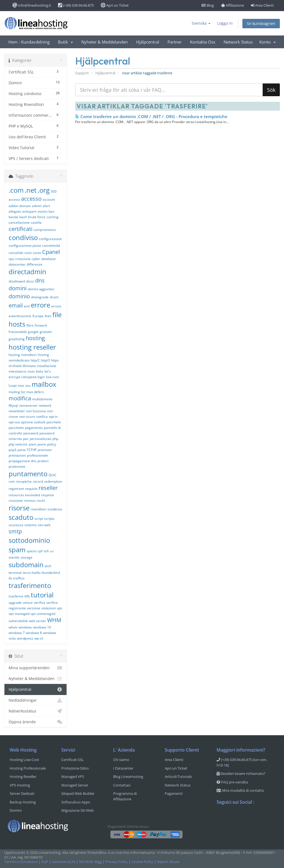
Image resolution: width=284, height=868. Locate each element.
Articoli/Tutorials (178, 777)
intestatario (17, 371)
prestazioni (17, 455)
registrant (16, 489)
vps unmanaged (43, 614)
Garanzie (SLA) (64, 862)
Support (82, 73)
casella (36, 222)
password (31, 433)
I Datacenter (123, 768)
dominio (19, 296)
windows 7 (17, 633)
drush (54, 297)
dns (40, 280)
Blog (208, 5)
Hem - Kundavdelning (29, 42)
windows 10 (42, 627)
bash (23, 217)
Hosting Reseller (23, 777)
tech (48, 566)
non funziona (36, 411)
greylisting (17, 339)
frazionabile (18, 332)
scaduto (21, 517)
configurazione (50, 239)
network (45, 405)
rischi (41, 501)
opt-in (53, 417)
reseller (48, 488)
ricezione (16, 501)
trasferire (16, 596)
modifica (20, 398)
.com (16, 190)
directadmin (27, 272)
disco (30, 281)
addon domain (20, 206)
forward (41, 325)
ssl (52, 551)
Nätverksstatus (35, 711)
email (16, 305)
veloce (28, 603)
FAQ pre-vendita (232, 782)
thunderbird (51, 573)
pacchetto (16, 428)
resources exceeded (24, 495)
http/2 (35, 360)
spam (17, 550)
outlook (40, 422)
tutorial (42, 595)
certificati (21, 229)
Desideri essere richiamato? (241, 773)
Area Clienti (262, 5)
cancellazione (19, 222)
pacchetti (54, 422)
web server (37, 621)
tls (10, 578)
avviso (43, 211)
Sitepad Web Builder (78, 793)
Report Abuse (168, 862)
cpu (11, 259)
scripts (49, 519)
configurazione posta (25, 245)
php (55, 439)
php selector (18, 444)
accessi (14, 199)
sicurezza (16, 525)
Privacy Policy (117, 862)
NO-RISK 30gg (90, 862)
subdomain (26, 565)
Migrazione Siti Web (78, 810)
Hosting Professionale (28, 768)
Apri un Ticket (115, 5)
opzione (27, 422)
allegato (15, 211)
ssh (46, 551)
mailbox (44, 384)
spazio (32, 551)
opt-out (14, 422)
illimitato (29, 366)
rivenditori (38, 509)
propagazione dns (22, 461)
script (39, 519)
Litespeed (29, 377)
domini (18, 288)
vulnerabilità (18, 621)
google (33, 332)
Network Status (238, 42)
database (49, 259)
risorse (19, 508)
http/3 (45, 360)
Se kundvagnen (261, 23)
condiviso (23, 237)
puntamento (28, 474)
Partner (175, 42)
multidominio (42, 399)
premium (45, 450)
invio (31, 371)
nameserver (28, 405)
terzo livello (32, 573)
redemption (53, 481)
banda (13, 217)
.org (44, 190)
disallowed (17, 281)
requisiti (31, 489)
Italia (40, 371)
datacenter (17, 264)
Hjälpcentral (148, 42)
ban (51, 211)
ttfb (27, 596)
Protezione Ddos (75, 768)
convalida (16, 253)
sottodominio (29, 540)
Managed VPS (73, 777)
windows (25, 627)
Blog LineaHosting (128, 777)
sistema (31, 525)
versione (34, 608)
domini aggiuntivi (41, 289)
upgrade (15, 603)
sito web (44, 525)
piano (42, 444)
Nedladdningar (35, 700)
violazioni (49, 608)
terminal (15, 573)
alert (46, 206)
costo (37, 253)
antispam (29, 211)
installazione (47, 366)
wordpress (25, 638)
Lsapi (13, 385)
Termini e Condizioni (21, 862)
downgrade (40, 297)
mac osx (24, 385)
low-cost (52, 377)
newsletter (17, 411)
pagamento (34, 428)
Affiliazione (232, 5)
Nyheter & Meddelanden (105, 42)
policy (52, 444)
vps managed (19, 614)
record (38, 481)
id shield (15, 366)
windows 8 (34, 633)
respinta (47, 495)
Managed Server (75, 785)
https (55, 360)
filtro (30, 325)
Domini (16, 810)
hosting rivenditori (23, 355)
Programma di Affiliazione (125, 796)
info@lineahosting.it (32, 5)
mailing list (17, 392)
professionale (37, 455)
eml (27, 306)
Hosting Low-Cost (24, 760)
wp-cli (39, 638)
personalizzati (40, 439)
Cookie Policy (142, 862)
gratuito (46, 332)
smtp (15, 531)
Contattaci (122, 785)
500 (54, 191)
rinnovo (30, 501)
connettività (51, 245)
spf (40, 551)
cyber (36, 259)
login (41, 377)
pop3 (12, 450)
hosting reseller (32, 347)
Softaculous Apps (76, 802)
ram (12, 481)
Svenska (201, 23)
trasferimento (30, 585)
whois (13, 627)
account (49, 199)
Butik (65, 42)
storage (26, 557)
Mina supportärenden (35, 668)
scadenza (55, 509)
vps (59, 608)
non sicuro (27, 417)
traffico (19, 578)
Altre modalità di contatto (240, 790)
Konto (267, 42)
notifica (42, 417)
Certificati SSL (73, 760)
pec (26, 439)
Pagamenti (174, 793)
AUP (45, 862)
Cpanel (51, 252)
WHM (54, 620)
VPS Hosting (20, 785)
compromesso (45, 230)
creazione (23, 259)
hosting (35, 338)
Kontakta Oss (203, 42)
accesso (31, 199)
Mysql (13, 405)
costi (28, 253)
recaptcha (24, 481)
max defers (35, 392)
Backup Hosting (23, 802)
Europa (38, 316)
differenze (35, 264)
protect (43, 461)
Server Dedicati (22, 793)
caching (53, 217)
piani (33, 444)
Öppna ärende (35, 722)
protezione (17, 466)
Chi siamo (121, 760)
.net (31, 190)
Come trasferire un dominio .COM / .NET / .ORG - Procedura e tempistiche (151, 116)
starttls (14, 557)
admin (37, 206)
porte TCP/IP (27, 450)
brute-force (37, 217)
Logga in (225, 23)
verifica (40, 603)
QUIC (53, 475)
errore (40, 305)
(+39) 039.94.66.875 (76, 5)
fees (48, 316)
